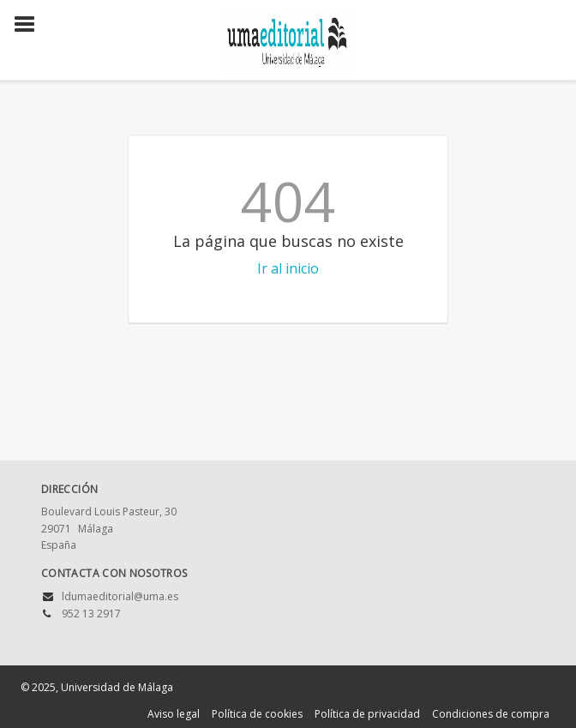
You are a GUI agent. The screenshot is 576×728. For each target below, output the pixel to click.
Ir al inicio (288, 268)
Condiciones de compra (491, 714)
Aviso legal (174, 714)
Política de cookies (257, 714)
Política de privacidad (367, 714)
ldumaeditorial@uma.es (120, 596)
